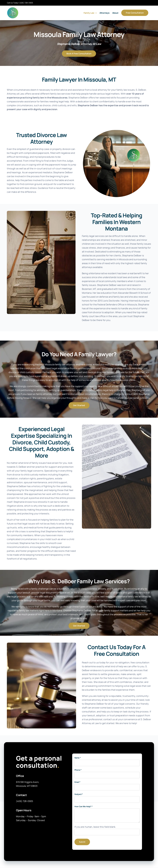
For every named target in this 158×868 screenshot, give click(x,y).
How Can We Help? (84, 806)
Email (77, 782)
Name (78, 758)
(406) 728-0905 (26, 3)
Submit (82, 842)
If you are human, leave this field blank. (95, 827)
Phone (78, 770)
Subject (79, 794)
